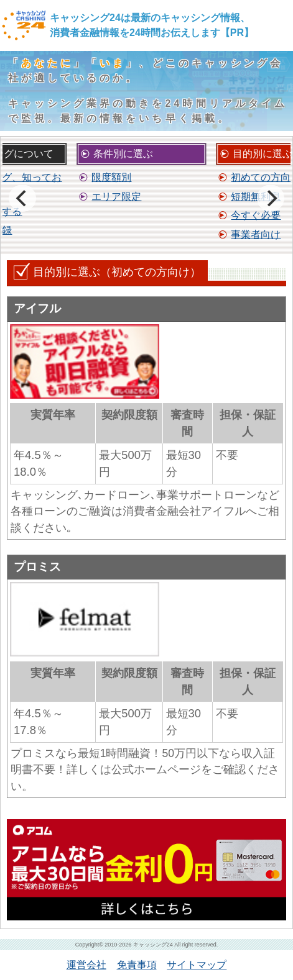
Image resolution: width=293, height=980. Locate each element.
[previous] (22, 198)
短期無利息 (256, 197)
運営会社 (86, 965)
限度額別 (111, 177)
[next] (271, 198)
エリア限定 (116, 197)
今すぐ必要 (256, 215)
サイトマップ (197, 965)
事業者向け (256, 234)
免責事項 (137, 965)
